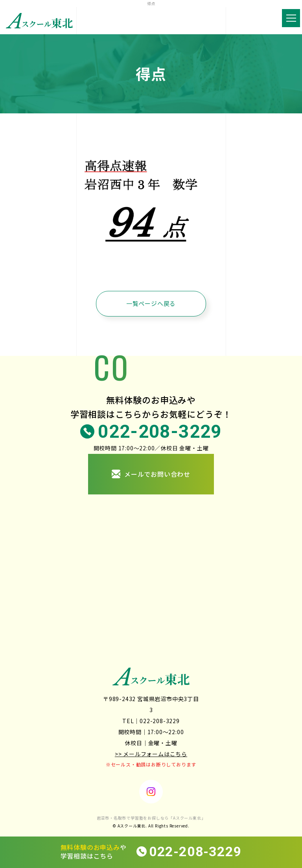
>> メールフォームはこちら (151, 754)
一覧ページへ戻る (151, 303)
